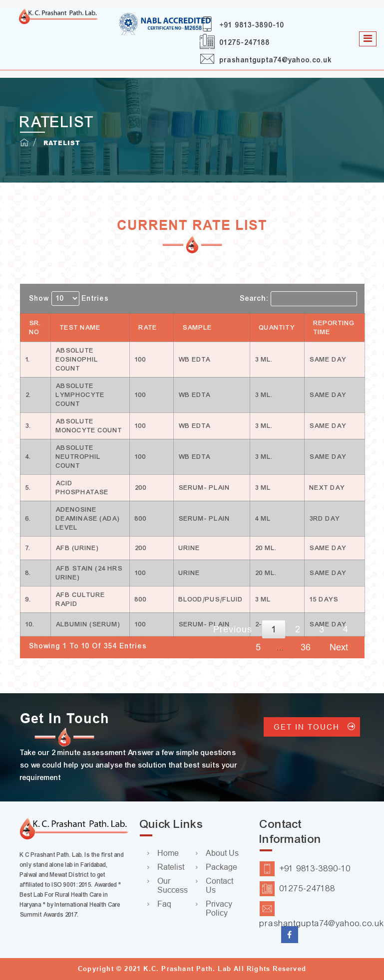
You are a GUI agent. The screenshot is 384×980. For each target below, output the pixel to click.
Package (221, 867)
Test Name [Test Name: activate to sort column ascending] (80, 328)
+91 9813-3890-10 (252, 25)
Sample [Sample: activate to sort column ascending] (197, 328)
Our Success (173, 885)
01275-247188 (245, 43)
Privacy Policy (219, 908)
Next (339, 647)
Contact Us (219, 885)
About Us (222, 853)
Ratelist (171, 867)
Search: (298, 299)
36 (306, 647)
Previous (233, 629)
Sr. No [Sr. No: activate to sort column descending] (35, 328)
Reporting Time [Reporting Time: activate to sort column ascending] (334, 328)
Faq (164, 904)
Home (168, 853)
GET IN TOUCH (312, 727)
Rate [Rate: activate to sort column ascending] (148, 328)
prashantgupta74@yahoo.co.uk (276, 60)
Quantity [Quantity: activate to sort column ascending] (277, 328)
